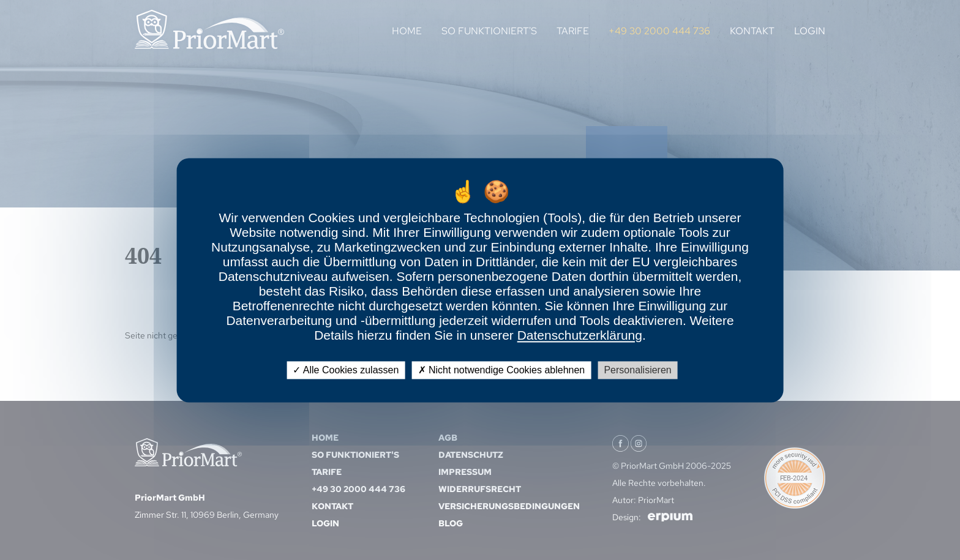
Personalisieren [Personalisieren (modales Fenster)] (637, 370)
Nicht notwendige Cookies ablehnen (502, 370)
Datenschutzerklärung (580, 335)
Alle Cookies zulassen (346, 370)
